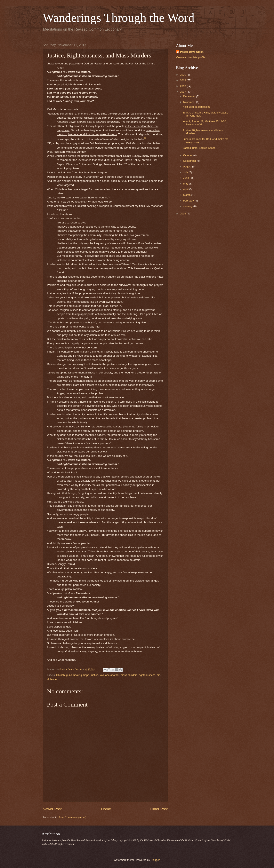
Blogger (155, 860)
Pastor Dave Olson (192, 52)
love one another (109, 675)
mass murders (129, 675)
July (186, 172)
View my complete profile (191, 57)
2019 (183, 80)
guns (69, 675)
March (187, 195)
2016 (183, 214)
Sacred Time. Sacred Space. (199, 148)
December (190, 96)
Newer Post (52, 809)
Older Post (159, 809)
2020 (183, 75)
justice (94, 675)
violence (52, 679)
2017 (183, 92)
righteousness (147, 675)
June (186, 178)
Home (106, 809)
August (188, 167)
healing (78, 675)
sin (158, 675)
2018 (183, 86)
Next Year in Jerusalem (196, 107)
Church (61, 675)
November (190, 102)
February (189, 201)
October (188, 155)
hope (86, 675)
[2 (145, 138)
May (186, 184)
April (186, 189)
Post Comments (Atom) (73, 817)
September (190, 161)
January (188, 206)
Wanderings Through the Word (119, 18)
